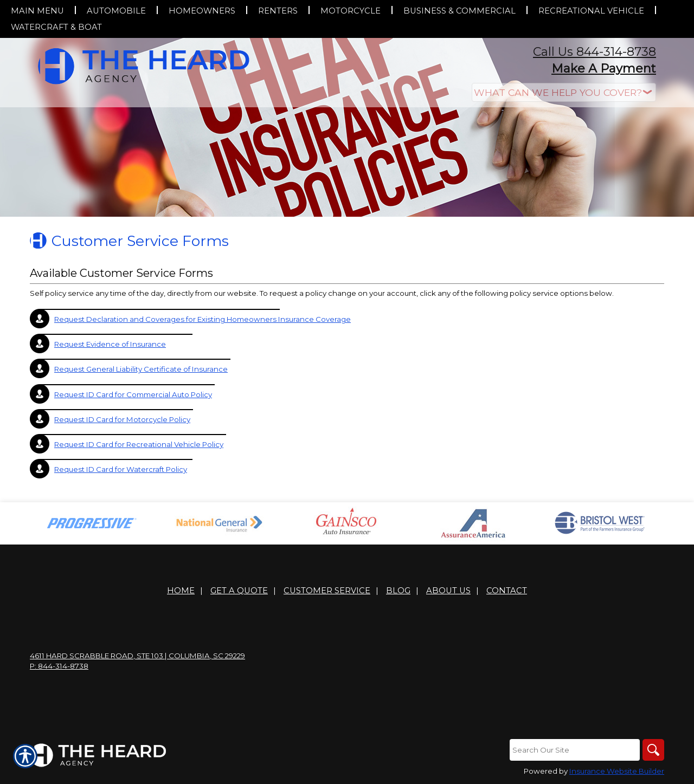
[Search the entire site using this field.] (575, 750)
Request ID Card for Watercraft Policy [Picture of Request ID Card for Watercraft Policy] (121, 469)
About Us (448, 591)
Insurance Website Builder (617, 771)
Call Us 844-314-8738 (595, 52)
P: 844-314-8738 (59, 666)
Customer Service (327, 591)
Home (181, 591)
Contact (507, 591)
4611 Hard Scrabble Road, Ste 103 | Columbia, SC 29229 (137, 656)
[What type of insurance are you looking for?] (564, 92)
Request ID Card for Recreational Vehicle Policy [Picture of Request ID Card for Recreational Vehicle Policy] (139, 444)
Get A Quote (239, 591)
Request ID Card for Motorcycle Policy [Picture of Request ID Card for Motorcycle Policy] (122, 419)
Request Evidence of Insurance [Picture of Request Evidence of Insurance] (110, 344)
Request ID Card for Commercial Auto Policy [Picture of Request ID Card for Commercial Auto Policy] (133, 394)
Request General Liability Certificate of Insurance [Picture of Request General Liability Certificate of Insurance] (141, 369)
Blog (398, 591)
